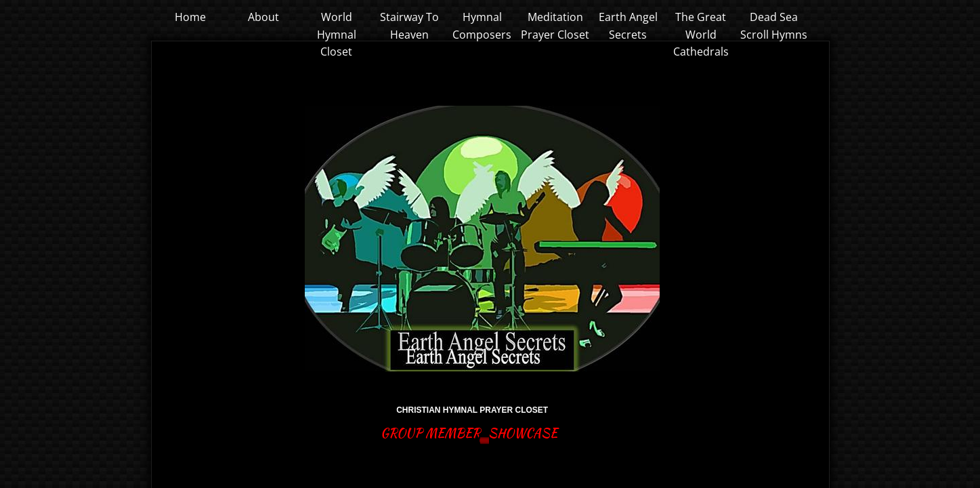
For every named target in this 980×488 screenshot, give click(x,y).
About (263, 17)
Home (190, 17)
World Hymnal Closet (337, 34)
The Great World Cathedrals (701, 34)
